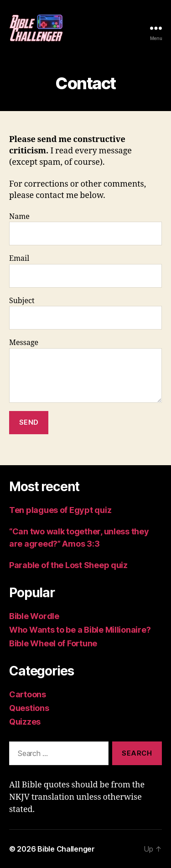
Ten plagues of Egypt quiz (60, 510)
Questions (29, 708)
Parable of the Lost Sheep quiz (68, 565)
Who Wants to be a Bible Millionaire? (80, 630)
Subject (85, 313)
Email (85, 271)
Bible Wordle (34, 616)
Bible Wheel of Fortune (53, 643)
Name (85, 229)
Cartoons (28, 694)
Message (85, 370)
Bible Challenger (66, 849)
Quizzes (25, 722)
